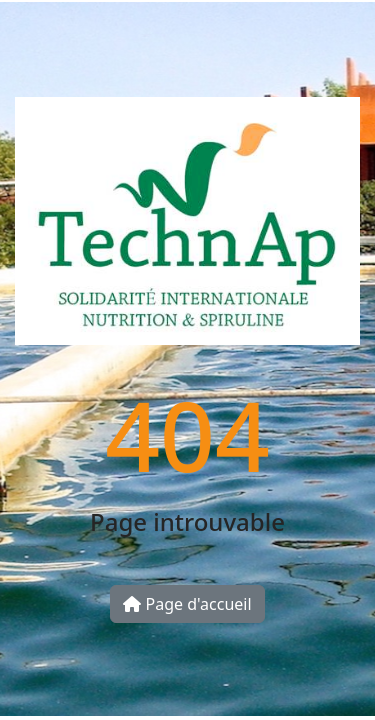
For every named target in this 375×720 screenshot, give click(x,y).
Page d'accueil (187, 604)
